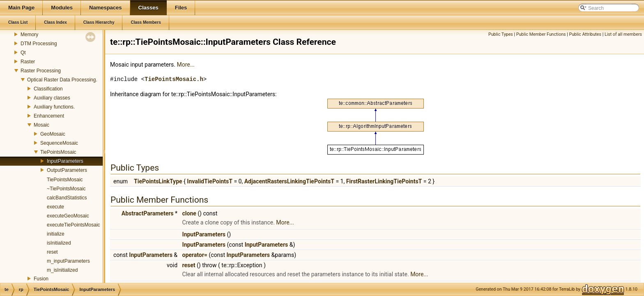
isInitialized (59, 243)
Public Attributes (585, 34)
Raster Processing (41, 71)
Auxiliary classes (52, 98)
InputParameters (65, 161)
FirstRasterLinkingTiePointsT (384, 181)
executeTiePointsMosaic (74, 225)
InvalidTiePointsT (210, 181)
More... (185, 65)
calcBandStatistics (67, 198)
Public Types (501, 34)
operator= (195, 255)
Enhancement (49, 116)
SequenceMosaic (59, 143)
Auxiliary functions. (54, 107)
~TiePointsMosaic (66, 189)
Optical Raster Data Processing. (62, 80)
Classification (48, 89)
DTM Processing (39, 44)
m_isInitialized (62, 270)
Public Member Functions (541, 34)
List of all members (623, 34)
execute (55, 207)
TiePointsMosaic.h (174, 79)
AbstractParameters (148, 213)
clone (189, 213)
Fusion (41, 279)
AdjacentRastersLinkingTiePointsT (289, 181)
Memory (29, 35)
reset (52, 252)
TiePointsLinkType (158, 181)
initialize (56, 234)
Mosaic (41, 125)
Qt (23, 53)
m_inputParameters (68, 261)
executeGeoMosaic (68, 216)
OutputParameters (67, 170)
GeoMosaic (53, 134)
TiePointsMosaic (58, 152)
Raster (28, 62)
